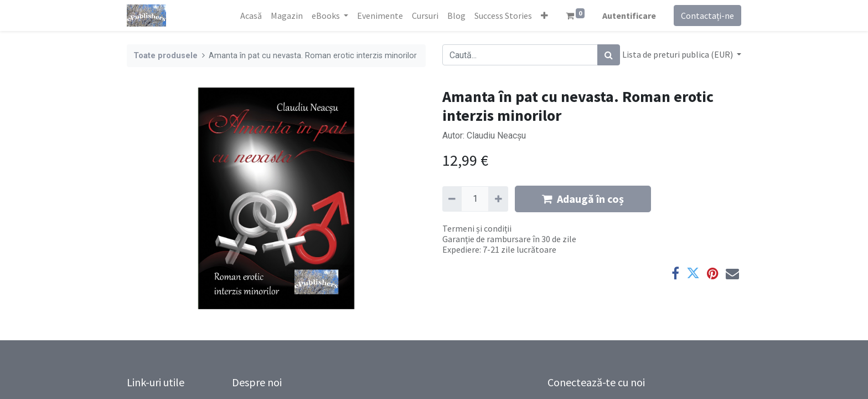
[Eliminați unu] (452, 199)
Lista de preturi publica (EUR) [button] (678, 54)
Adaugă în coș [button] (583, 199)
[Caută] (609, 55)
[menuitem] (251, 16)
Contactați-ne (707, 16)
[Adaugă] (498, 199)
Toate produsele (166, 56)
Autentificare (629, 16)
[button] (544, 16)
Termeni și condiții (477, 228)
